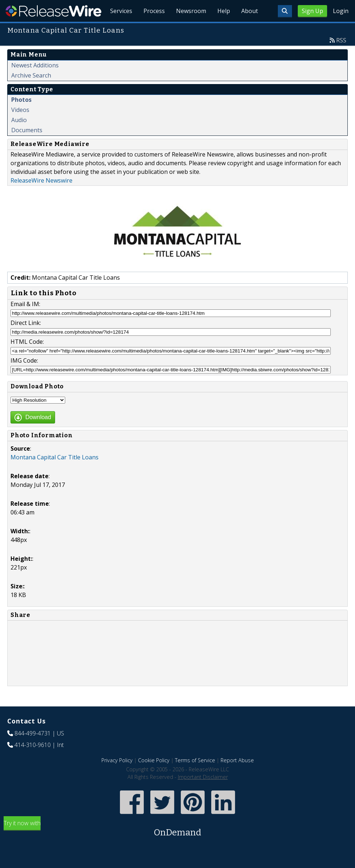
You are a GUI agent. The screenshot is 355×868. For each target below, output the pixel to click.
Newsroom (190, 29)
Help (223, 29)
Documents (27, 147)
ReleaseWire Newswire (41, 197)
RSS (341, 57)
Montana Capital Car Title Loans (55, 474)
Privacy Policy (117, 777)
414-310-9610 (33, 761)
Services (119, 29)
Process (153, 29)
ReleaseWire (53, 11)
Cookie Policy (154, 777)
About (249, 29)
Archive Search (31, 92)
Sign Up (312, 11)
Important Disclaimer (203, 794)
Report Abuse (237, 777)
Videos (20, 126)
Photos (21, 116)
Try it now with (177, 846)
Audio (19, 137)
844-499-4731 (33, 750)
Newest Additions (35, 82)
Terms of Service (195, 777)
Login (341, 11)
